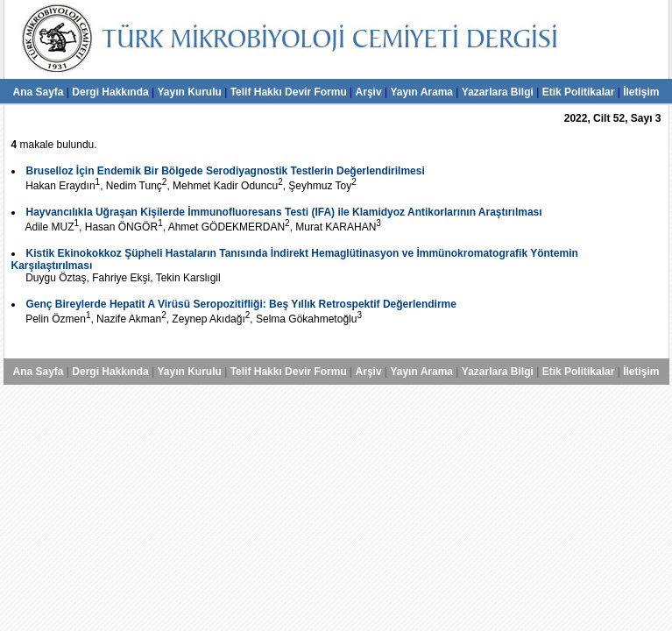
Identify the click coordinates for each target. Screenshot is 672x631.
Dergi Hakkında (110, 92)
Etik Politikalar (579, 92)
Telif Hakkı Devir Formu (289, 92)
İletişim (641, 92)
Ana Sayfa (38, 92)
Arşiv (369, 92)
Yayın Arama (421, 92)
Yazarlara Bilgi (498, 92)
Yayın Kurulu (189, 92)
